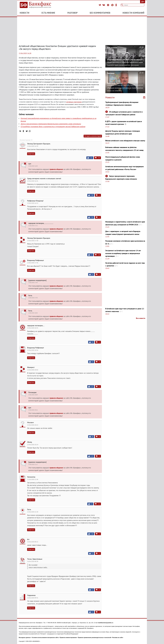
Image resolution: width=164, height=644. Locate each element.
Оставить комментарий (93, 136)
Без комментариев (100, 13)
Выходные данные (25, 637)
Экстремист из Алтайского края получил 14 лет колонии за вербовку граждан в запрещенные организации (123, 253)
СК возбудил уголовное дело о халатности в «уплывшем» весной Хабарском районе (53, 126)
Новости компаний (133, 13)
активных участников (74, 102)
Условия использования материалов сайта (45, 637)
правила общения (56, 169)
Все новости (141, 318)
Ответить (31, 154)
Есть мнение (48, 13)
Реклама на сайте (118, 637)
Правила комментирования (68, 637)
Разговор (72, 13)
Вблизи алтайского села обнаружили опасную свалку (125, 141)
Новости (24, 13)
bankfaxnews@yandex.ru (106, 623)
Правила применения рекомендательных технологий (95, 637)
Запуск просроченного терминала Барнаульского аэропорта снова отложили (51, 124)
